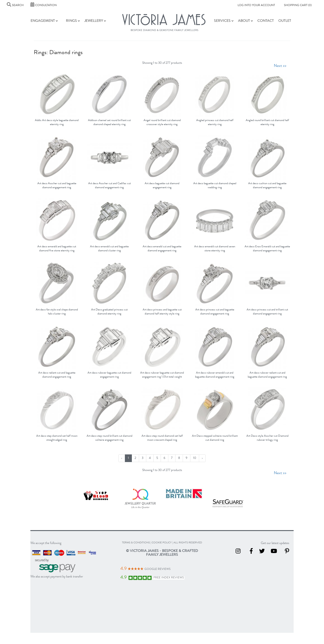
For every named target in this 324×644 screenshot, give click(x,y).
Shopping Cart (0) (298, 6)
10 (195, 458)
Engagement (44, 21)
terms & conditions (136, 543)
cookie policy (162, 543)
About (245, 21)
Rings (73, 21)
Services (224, 21)
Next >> (280, 66)
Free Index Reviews (169, 578)
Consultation (44, 6)
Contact (266, 21)
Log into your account (256, 6)
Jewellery (95, 21)
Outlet (285, 21)
